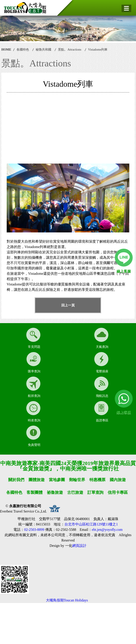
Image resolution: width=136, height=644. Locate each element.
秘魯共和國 (43, 50)
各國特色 (23, 50)
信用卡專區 (118, 492)
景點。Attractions (70, 50)
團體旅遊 (37, 480)
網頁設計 (79, 546)
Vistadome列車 (98, 50)
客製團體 (35, 492)
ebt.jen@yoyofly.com (107, 530)
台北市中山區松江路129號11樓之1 (91, 524)
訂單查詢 (95, 492)
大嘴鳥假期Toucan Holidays (67, 600)
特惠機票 (97, 480)
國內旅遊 (118, 480)
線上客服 (124, 271)
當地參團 (57, 480)
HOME (6, 50)
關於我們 (16, 480)
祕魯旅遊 (55, 492)
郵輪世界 (77, 480)
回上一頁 (68, 305)
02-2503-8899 (34, 530)
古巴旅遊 (75, 492)
